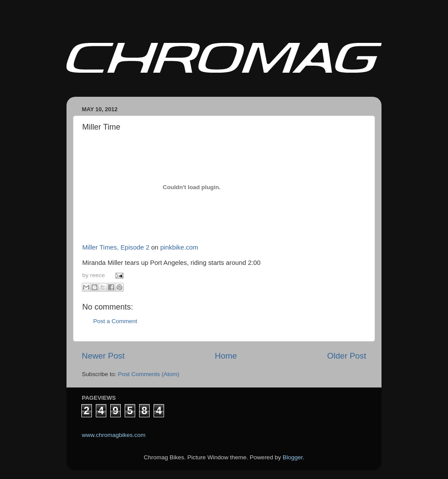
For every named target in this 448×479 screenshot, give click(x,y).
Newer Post (103, 356)
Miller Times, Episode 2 (116, 247)
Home (226, 356)
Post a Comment (115, 321)
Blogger (293, 457)
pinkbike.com (179, 247)
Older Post (347, 356)
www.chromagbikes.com (114, 435)
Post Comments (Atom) (149, 374)
